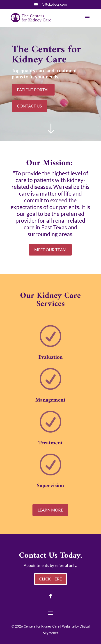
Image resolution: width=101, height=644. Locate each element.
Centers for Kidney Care (42, 626)
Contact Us (29, 106)
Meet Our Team (50, 250)
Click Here (50, 579)
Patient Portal (33, 90)
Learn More (50, 510)
